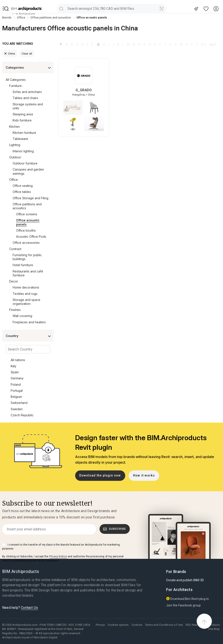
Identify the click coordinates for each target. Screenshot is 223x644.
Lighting (15, 145)
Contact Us (29, 608)
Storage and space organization (26, 302)
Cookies (137, 625)
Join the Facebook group (184, 605)
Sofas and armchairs (27, 92)
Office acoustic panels (28, 222)
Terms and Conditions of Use (164, 625)
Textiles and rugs (25, 294)
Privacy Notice (58, 556)
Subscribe (115, 529)
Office (14, 180)
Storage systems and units (28, 106)
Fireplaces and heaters (29, 322)
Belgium (16, 397)
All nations (18, 360)
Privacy (100, 625)
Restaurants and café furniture (28, 273)
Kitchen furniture (24, 133)
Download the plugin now (100, 476)
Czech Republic (22, 415)
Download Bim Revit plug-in (188, 599)
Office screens (27, 214)
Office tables (22, 192)
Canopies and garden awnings (28, 171)
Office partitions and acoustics (27, 206)
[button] (6, 9)
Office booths (26, 230)
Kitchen (14, 127)
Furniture (15, 86)
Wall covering (22, 316)
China (10, 54)
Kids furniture (22, 120)
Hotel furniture (23, 265)
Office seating (23, 186)
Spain (15, 372)
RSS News (193, 625)
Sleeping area (23, 114)
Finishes (15, 310)
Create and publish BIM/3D (185, 580)
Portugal (17, 391)
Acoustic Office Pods (31, 237)
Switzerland (19, 403)
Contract (15, 249)
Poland (16, 384)
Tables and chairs (25, 98)
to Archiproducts (24, 14)
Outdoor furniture (25, 163)
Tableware (20, 139)
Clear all (27, 54)
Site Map (214, 629)
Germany (17, 378)
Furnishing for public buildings (27, 257)
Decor (14, 281)
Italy (14, 366)
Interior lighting (23, 151)
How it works (144, 476)
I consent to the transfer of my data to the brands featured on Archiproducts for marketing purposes (61, 547)
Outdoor (15, 157)
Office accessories (26, 243)
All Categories (16, 80)
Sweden (17, 409)
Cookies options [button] (118, 625)
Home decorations (26, 287)
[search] (61, 9)
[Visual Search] (162, 9)
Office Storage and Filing (30, 198)
